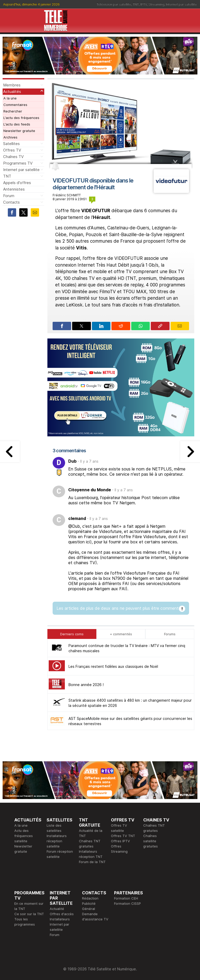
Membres (12, 85)
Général (89, 909)
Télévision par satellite (114, 4)
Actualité (57, 909)
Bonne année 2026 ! (86, 685)
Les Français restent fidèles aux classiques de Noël (113, 666)
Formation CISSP (127, 903)
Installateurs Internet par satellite (60, 924)
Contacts (11, 202)
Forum (9, 196)
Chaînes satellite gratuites (151, 841)
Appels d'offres (17, 183)
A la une (10, 98)
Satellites (11, 144)
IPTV (144, 4)
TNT (136, 4)
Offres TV (12, 150)
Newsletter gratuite (19, 131)
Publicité (89, 903)
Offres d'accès (62, 914)
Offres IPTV (120, 841)
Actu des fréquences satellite (24, 836)
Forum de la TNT (92, 862)
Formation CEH (126, 898)
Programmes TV (18, 163)
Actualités (12, 92)
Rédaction (90, 898)
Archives (10, 137)
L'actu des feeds (17, 124)
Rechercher (13, 111)
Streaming (156, 4)
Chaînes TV (13, 157)
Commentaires (15, 105)
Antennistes (14, 189)
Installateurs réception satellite (57, 841)
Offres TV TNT (123, 836)
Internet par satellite (181, 4)
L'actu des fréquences (21, 118)
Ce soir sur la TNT (29, 914)
